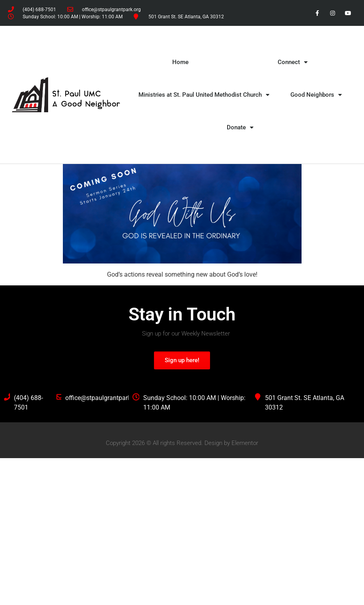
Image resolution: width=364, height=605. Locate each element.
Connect (293, 62)
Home (180, 62)
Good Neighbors (316, 95)
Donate (240, 128)
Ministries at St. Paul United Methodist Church (204, 95)
